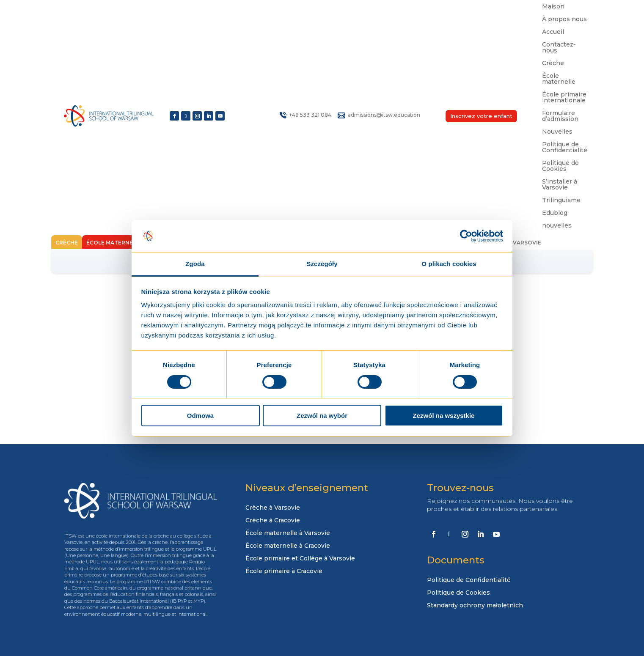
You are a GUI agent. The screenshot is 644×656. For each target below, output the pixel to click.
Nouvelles (557, 132)
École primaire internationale (564, 98)
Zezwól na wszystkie (444, 416)
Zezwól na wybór (322, 416)
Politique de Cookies (560, 166)
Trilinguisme (561, 200)
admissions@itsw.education (384, 115)
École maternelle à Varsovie (288, 533)
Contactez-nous (559, 48)
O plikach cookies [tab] (449, 264)
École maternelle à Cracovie (288, 546)
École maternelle (559, 79)
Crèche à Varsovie (273, 508)
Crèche (553, 63)
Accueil (553, 32)
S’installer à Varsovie (560, 185)
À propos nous (564, 19)
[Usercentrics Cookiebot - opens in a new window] (466, 236)
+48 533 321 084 (310, 115)
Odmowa (200, 416)
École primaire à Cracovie (284, 571)
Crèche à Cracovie (273, 521)
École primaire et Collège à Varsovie (300, 559)
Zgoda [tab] (195, 264)
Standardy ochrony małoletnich (475, 606)
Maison (553, 7)
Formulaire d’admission (560, 116)
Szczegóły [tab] (322, 264)
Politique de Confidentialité (565, 148)
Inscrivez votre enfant (481, 116)
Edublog (555, 213)
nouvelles (557, 226)
